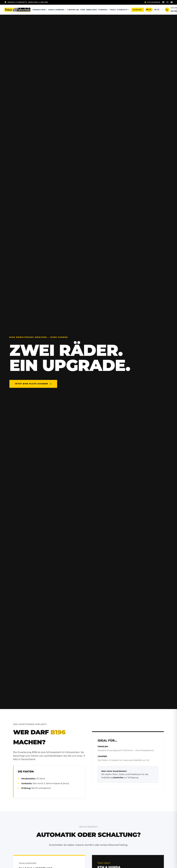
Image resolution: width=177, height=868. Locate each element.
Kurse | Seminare (57, 10)
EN (157, 10)
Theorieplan (73, 10)
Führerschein (40, 10)
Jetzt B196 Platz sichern (33, 384)
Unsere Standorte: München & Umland (28, 2)
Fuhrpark (103, 10)
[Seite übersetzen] (162, 10)
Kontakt (138, 10)
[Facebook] (163, 2)
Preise (113, 10)
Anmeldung (92, 10)
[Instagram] (167, 2)
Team (82, 10)
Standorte (123, 10)
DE (149, 10)
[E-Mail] (172, 2)
